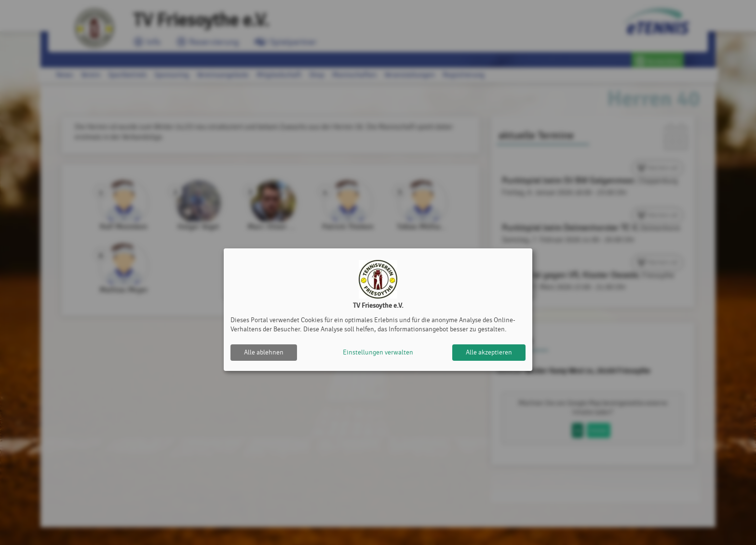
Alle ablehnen (264, 352)
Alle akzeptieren (489, 352)
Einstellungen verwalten (378, 352)
